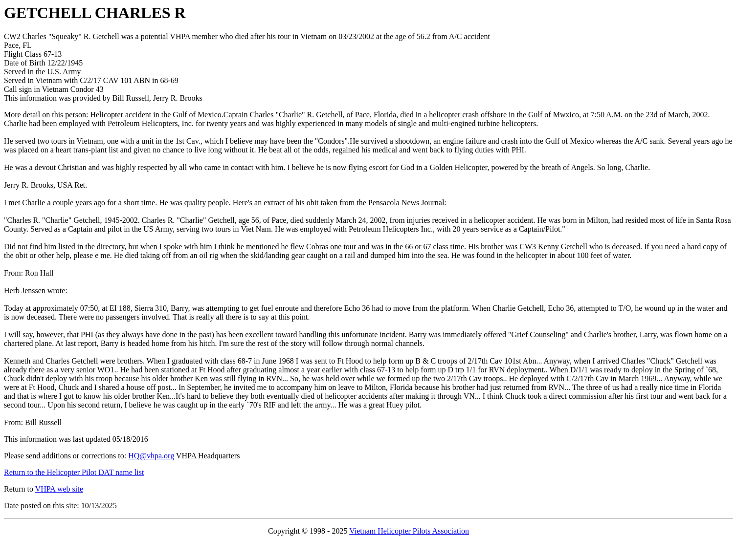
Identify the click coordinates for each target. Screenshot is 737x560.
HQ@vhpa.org (151, 456)
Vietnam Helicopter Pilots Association (409, 531)
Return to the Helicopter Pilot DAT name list (74, 472)
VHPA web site (59, 489)
